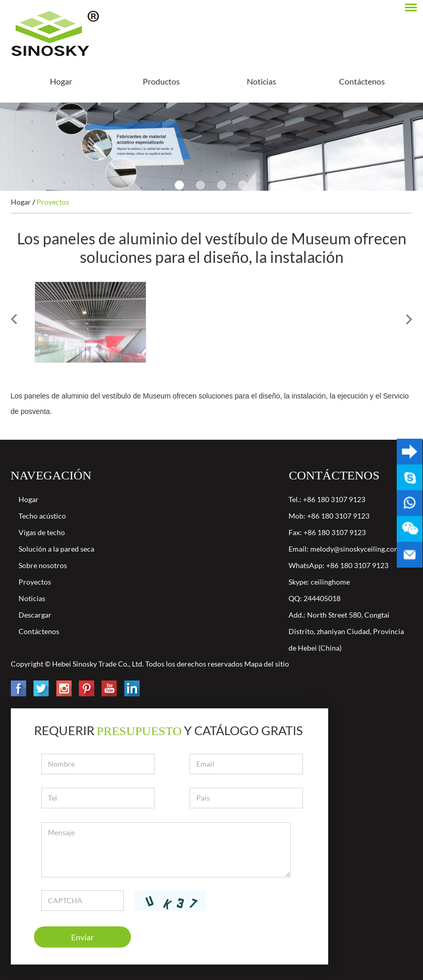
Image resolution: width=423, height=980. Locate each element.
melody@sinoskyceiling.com (355, 549)
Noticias (261, 81)
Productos (161, 81)
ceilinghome (330, 582)
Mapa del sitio (267, 664)
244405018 (322, 598)
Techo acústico (42, 516)
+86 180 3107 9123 (357, 565)
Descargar (35, 615)
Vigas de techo (42, 532)
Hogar (61, 81)
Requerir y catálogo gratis (169, 730)
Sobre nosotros (43, 565)
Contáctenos (362, 81)
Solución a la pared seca (56, 549)
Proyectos (53, 202)
